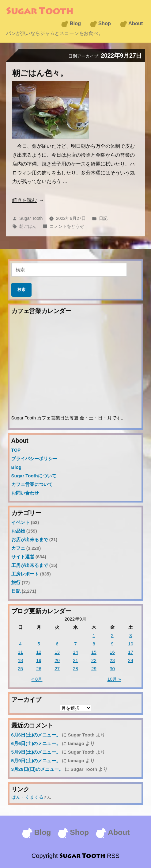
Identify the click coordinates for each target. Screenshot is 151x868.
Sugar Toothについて (34, 476)
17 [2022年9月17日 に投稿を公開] (131, 652)
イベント (21, 522)
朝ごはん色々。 (40, 73)
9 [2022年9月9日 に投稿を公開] (112, 644)
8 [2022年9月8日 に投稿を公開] (94, 644)
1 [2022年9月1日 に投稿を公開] (94, 635)
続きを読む (25, 200)
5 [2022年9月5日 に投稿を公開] (39, 644)
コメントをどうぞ (67, 226)
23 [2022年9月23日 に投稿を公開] (112, 660)
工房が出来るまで (30, 565)
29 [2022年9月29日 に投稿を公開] (94, 669)
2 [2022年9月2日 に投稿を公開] (112, 635)
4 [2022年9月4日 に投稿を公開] (20, 644)
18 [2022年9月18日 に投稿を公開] (20, 660)
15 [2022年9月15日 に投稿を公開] (94, 652)
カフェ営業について (32, 484)
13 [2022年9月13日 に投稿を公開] (57, 652)
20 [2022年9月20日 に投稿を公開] (57, 660)
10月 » (114, 679)
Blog (75, 23)
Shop (105, 23)
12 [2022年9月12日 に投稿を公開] (39, 652)
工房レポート (25, 574)
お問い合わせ (25, 493)
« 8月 (37, 679)
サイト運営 (23, 557)
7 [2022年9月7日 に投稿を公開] (75, 644)
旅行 (16, 582)
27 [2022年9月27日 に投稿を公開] (57, 669)
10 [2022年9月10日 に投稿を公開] (131, 644)
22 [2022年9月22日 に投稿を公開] (94, 660)
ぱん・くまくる (27, 797)
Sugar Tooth (40, 12)
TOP (16, 450)
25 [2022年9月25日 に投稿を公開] (20, 669)
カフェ (18, 548)
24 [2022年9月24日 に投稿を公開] (131, 660)
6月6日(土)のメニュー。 (36, 735)
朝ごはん (28, 226)
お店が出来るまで (30, 539)
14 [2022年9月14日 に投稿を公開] (75, 652)
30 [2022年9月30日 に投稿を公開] (112, 669)
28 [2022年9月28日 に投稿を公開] (75, 669)
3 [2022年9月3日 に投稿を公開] (130, 635)
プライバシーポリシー (34, 459)
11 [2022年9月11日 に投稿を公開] (20, 652)
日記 (103, 218)
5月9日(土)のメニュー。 (36, 752)
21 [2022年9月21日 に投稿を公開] (75, 660)
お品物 (18, 531)
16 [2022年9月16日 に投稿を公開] (112, 652)
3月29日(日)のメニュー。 (37, 769)
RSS (113, 856)
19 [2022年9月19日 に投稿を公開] (39, 660)
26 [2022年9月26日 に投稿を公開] (39, 669)
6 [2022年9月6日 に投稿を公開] (57, 644)
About (136, 23)
